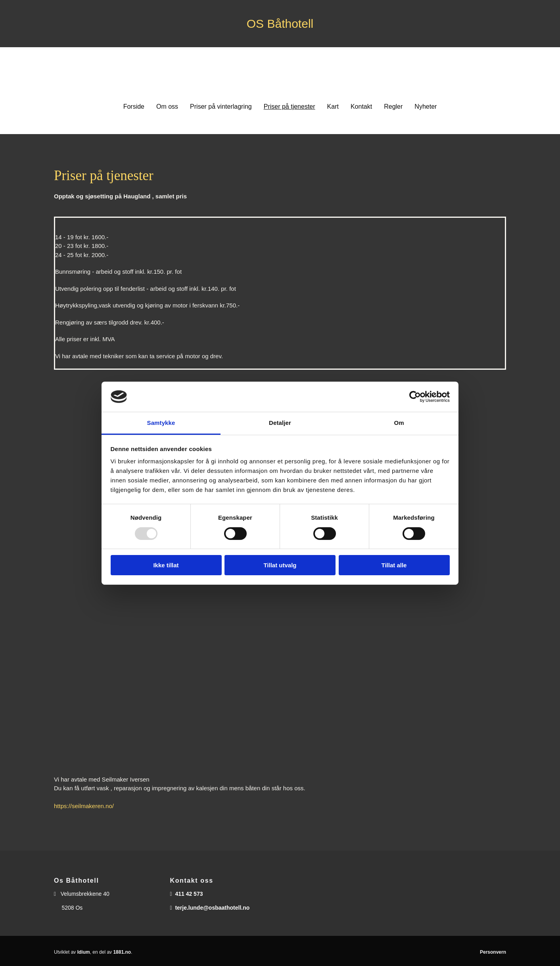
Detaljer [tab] (280, 423)
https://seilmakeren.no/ (84, 806)
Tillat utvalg (280, 565)
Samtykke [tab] (161, 423)
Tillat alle (394, 565)
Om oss (167, 107)
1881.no (122, 952)
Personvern (493, 952)
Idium (84, 952)
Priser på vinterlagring (221, 107)
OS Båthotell (280, 24)
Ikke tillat (166, 565)
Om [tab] (399, 423)
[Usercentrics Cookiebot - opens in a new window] (415, 397)
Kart (333, 107)
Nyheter (426, 107)
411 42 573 (189, 894)
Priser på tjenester (290, 107)
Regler (393, 107)
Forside (134, 107)
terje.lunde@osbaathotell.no (212, 908)
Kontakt (361, 107)
